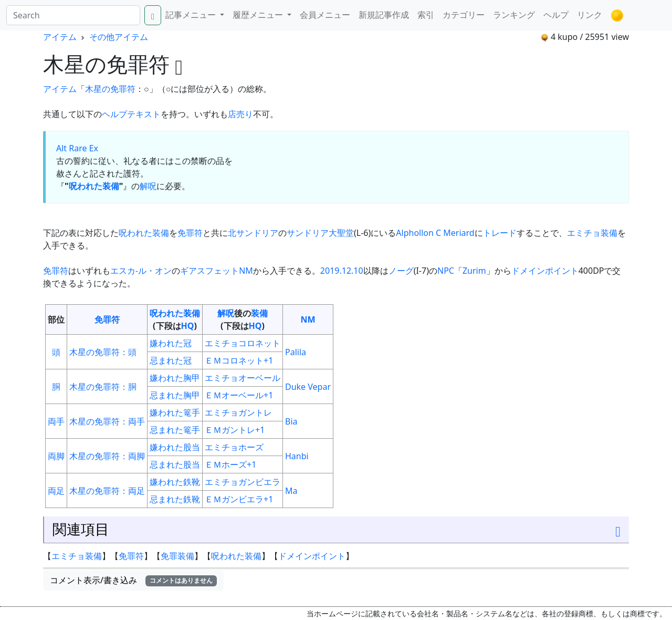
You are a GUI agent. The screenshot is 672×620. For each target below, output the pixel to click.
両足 (56, 491)
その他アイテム (119, 37)
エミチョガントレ (238, 412)
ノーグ (401, 271)
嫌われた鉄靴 (175, 482)
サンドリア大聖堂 (320, 233)
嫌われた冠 (171, 343)
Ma (291, 491)
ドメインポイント (545, 271)
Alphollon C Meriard (435, 233)
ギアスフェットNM (217, 271)
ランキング (514, 15)
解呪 (148, 186)
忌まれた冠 (171, 360)
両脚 (56, 456)
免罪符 (190, 233)
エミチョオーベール (243, 378)
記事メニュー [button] (192, 15)
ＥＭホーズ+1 (230, 464)
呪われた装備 (94, 186)
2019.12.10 (342, 271)
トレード (500, 233)
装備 (259, 313)
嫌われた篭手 (175, 412)
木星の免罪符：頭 (103, 352)
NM (308, 319)
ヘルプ (556, 15)
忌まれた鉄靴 (175, 499)
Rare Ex (83, 148)
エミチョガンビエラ (243, 482)
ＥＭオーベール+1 (239, 395)
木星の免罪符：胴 (103, 387)
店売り (240, 114)
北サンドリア (253, 233)
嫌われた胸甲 (175, 378)
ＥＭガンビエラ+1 (239, 499)
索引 (426, 15)
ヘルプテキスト (131, 114)
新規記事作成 (384, 15)
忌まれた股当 (175, 464)
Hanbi (297, 456)
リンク (590, 15)
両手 (56, 421)
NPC (446, 271)
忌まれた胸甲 (175, 395)
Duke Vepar (308, 387)
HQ (188, 326)
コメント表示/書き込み (133, 580)
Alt (61, 148)
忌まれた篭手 (175, 430)
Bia (291, 421)
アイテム (60, 37)
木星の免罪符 (110, 89)
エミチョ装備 (592, 233)
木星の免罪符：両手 (107, 421)
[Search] (73, 15)
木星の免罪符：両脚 (107, 456)
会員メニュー (325, 15)
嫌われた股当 (175, 447)
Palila (296, 352)
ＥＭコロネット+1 (239, 360)
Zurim (474, 271)
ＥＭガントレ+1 (235, 430)
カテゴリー (464, 15)
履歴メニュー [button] (259, 15)
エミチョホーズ (234, 447)
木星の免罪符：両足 (107, 491)
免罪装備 (177, 556)
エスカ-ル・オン (141, 271)
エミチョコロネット (243, 343)
